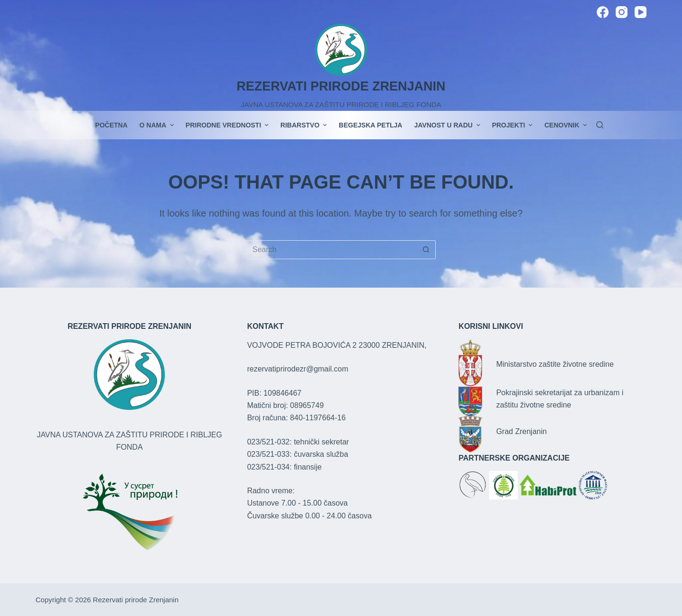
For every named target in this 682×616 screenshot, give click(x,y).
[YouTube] (641, 12)
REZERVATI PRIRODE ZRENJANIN (341, 86)
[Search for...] (332, 250)
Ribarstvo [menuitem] (305, 125)
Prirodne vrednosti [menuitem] (228, 125)
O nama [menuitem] (158, 125)
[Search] (600, 125)
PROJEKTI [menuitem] (514, 125)
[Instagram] (622, 12)
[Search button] (426, 250)
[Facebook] (603, 12)
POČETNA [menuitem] (111, 125)
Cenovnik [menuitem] (565, 125)
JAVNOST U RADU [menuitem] (448, 125)
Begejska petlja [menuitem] (370, 125)
